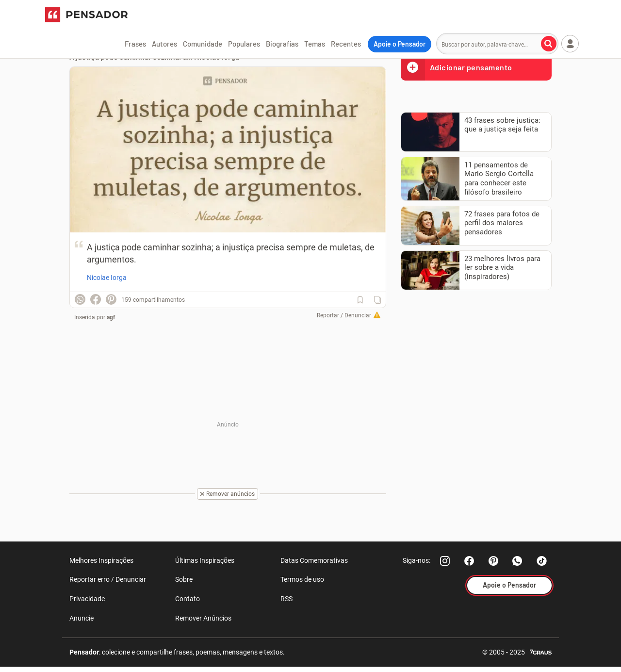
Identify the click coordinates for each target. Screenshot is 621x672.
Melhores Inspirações (101, 560)
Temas (315, 44)
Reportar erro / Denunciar (108, 579)
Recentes (346, 44)
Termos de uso (302, 579)
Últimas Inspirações (205, 560)
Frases (135, 44)
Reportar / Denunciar (344, 315)
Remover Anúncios (203, 618)
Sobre (184, 579)
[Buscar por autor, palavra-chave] (549, 44)
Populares (244, 44)
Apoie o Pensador (400, 44)
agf (111, 317)
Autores (164, 44)
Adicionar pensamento (457, 67)
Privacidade (87, 599)
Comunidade (203, 44)
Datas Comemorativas (314, 560)
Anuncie (82, 618)
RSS (286, 599)
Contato (188, 599)
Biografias (282, 44)
